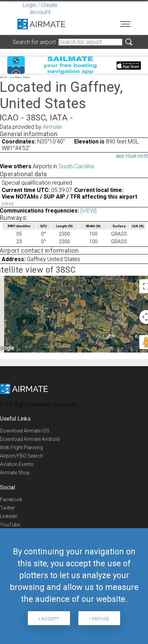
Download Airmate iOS (25, 431)
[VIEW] (7, 204)
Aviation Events (17, 464)
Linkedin (9, 516)
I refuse (99, 619)
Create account (44, 9)
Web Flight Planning (21, 447)
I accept (49, 619)
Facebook (11, 499)
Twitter (7, 508)
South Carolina (76, 166)
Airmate (52, 127)
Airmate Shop (15, 473)
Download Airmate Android (30, 439)
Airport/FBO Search (22, 456)
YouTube (10, 525)
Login (29, 5)
